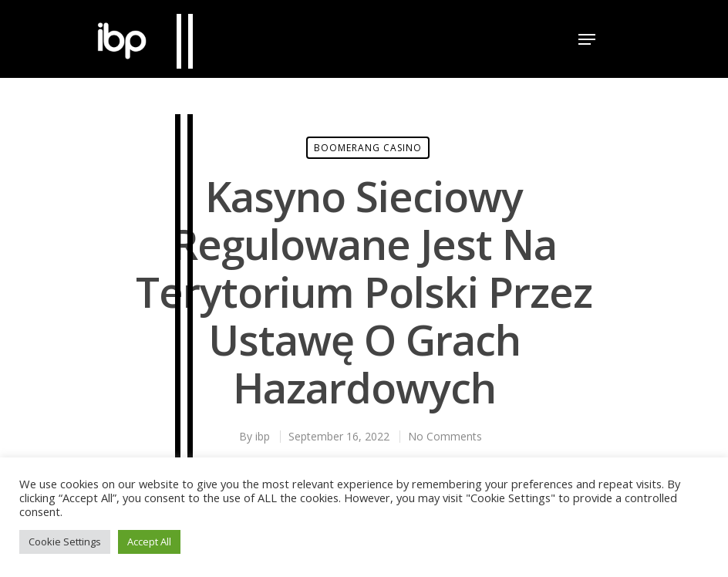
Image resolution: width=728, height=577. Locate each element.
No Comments (445, 436)
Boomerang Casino (368, 148)
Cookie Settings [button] (65, 542)
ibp (263, 436)
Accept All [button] (149, 542)
